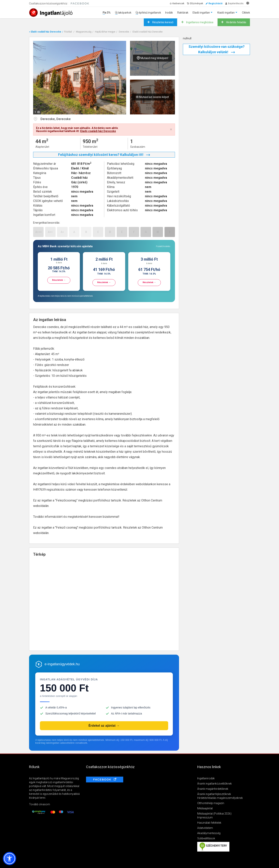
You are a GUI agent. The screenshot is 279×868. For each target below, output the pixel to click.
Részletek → (59, 280)
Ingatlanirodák (206, 778)
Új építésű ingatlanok (148, 13)
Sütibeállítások (206, 838)
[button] (9, 859)
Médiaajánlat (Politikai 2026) (214, 814)
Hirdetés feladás (236, 22)
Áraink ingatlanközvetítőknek (214, 784)
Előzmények (196, 3)
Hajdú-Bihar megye (105, 32)
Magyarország (84, 32)
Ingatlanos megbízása (199, 22)
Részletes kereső (163, 22)
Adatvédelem (205, 828)
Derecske (124, 32)
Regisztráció (216, 3)
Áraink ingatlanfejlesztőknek (214, 794)
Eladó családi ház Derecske (148, 32)
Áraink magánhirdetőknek (213, 789)
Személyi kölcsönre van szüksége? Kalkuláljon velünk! (217, 49)
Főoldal (68, 32)
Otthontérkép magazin (211, 803)
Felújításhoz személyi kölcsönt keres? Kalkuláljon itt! (104, 155)
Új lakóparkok (123, 13)
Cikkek (246, 13)
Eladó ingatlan (201, 13)
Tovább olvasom (40, 804)
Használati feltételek (209, 823)
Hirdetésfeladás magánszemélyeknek (220, 798)
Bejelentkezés (236, 3)
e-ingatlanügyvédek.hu (62, 664)
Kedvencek (178, 3)
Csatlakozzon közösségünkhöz (48, 3)
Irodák (169, 13)
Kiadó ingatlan (226, 13)
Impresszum (205, 817)
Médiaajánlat (205, 808)
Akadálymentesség (209, 833)
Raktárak (183, 13)
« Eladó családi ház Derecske (45, 32)
